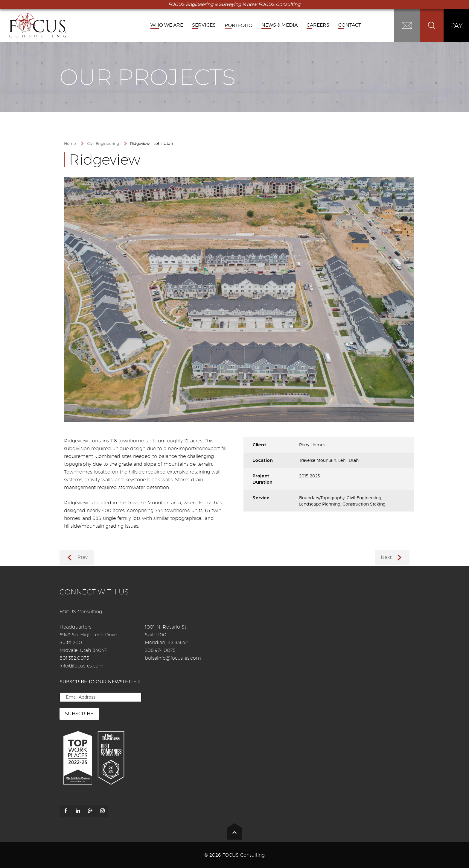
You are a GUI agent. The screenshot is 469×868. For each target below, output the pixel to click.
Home (70, 144)
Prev (83, 557)
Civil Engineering (103, 144)
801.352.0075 (74, 658)
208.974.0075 (160, 650)
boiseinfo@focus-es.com (173, 658)
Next (386, 557)
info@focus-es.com (82, 666)
